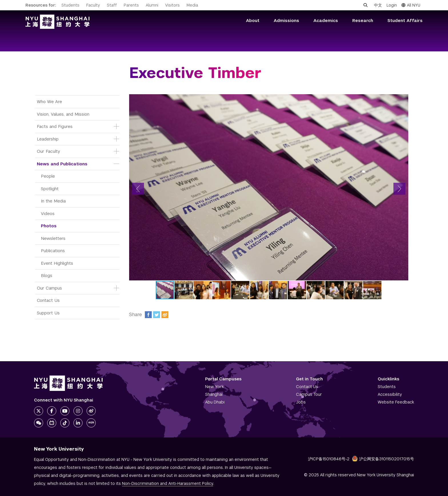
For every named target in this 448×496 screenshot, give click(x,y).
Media (192, 5)
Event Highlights (57, 263)
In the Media (53, 201)
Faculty (93, 5)
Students (70, 5)
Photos (49, 226)
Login (392, 5)
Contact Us (48, 300)
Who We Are (49, 102)
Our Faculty (48, 151)
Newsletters (53, 238)
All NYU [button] (411, 5)
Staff (112, 5)
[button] (138, 189)
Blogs (47, 275)
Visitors (172, 5)
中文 (378, 5)
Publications (53, 251)
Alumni (152, 5)
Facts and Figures (55, 126)
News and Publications (62, 164)
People (48, 176)
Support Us (48, 313)
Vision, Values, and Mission (63, 114)
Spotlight (50, 189)
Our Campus (49, 288)
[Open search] (365, 5)
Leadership (48, 139)
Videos (48, 213)
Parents (131, 5)
